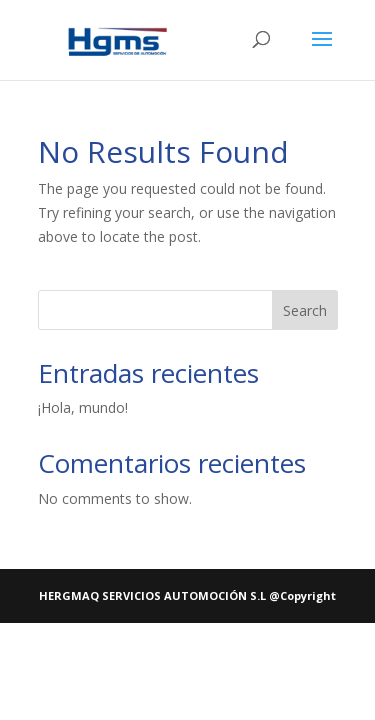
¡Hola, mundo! (83, 407)
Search (305, 310)
